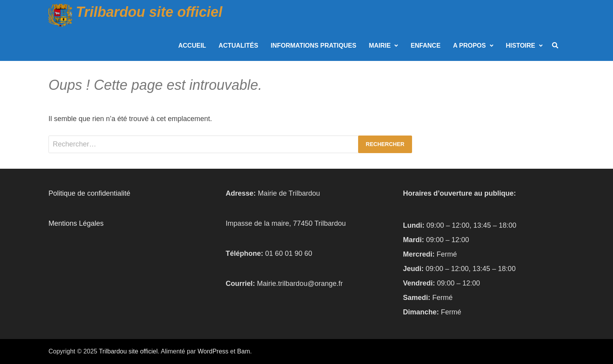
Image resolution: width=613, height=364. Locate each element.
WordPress (213, 351)
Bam (244, 351)
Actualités (238, 45)
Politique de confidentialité (89, 193)
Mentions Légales (76, 223)
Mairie (380, 45)
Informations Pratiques (313, 45)
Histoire (521, 45)
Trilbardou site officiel (149, 12)
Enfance (425, 45)
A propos (470, 45)
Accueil (192, 45)
